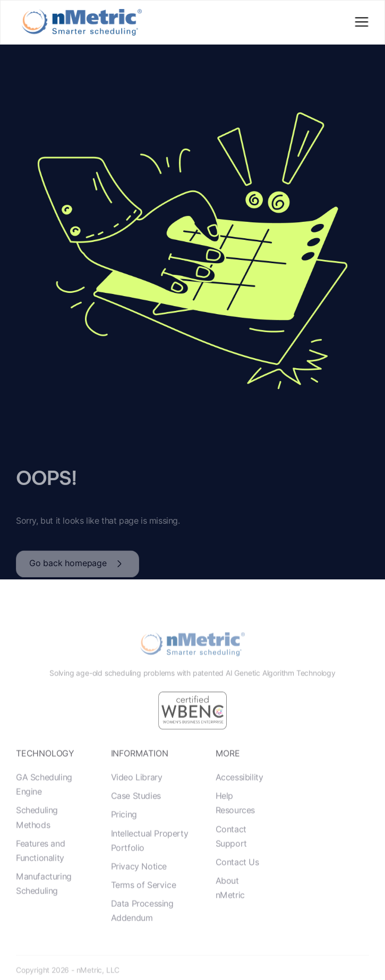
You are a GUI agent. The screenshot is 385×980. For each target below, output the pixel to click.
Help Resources (235, 819)
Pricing (124, 830)
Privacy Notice (139, 882)
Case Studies (136, 812)
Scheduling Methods (37, 833)
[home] (79, 22)
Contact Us (237, 878)
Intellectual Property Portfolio (150, 856)
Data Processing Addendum (142, 926)
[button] (362, 23)
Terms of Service (144, 901)
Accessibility (239, 793)
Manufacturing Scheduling (44, 899)
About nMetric (230, 904)
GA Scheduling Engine (44, 800)
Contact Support (231, 852)
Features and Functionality (40, 866)
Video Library (137, 793)
